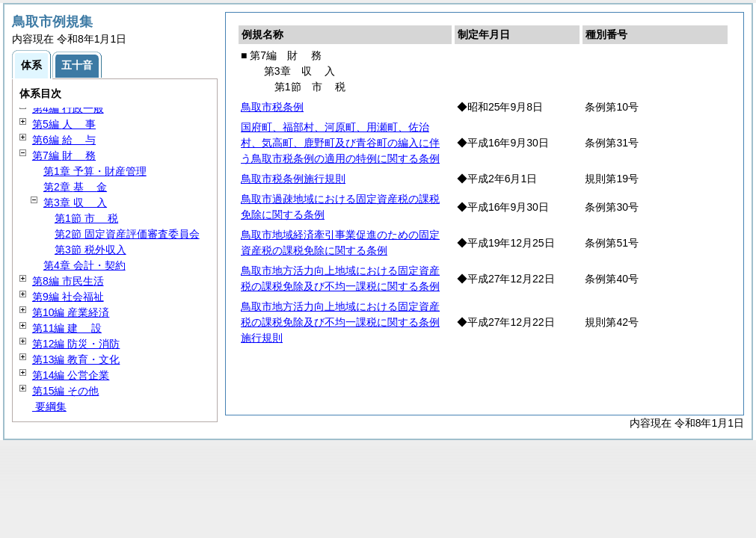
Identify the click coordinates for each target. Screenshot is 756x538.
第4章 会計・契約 (84, 265)
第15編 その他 (65, 391)
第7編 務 (64, 155)
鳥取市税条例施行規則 (293, 179)
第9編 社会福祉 (68, 297)
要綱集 (49, 406)
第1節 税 (86, 218)
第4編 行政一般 (68, 108)
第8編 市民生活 (68, 281)
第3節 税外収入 (90, 250)
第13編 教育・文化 (76, 359)
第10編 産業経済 (71, 312)
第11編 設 (67, 328)
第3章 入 (75, 202)
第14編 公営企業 (71, 375)
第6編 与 (64, 140)
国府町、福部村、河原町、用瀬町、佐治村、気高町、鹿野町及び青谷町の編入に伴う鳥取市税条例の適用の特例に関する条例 (340, 143)
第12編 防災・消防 (76, 344)
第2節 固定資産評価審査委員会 (127, 234)
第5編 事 (64, 124)
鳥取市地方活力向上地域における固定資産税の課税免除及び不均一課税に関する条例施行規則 (340, 322)
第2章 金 (75, 187)
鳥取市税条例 (272, 107)
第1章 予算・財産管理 (95, 171)
